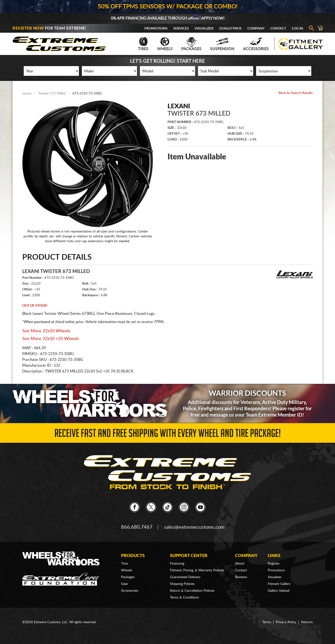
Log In (297, 29)
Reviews (241, 577)
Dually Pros (230, 29)
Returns (307, 622)
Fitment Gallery (279, 584)
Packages (191, 44)
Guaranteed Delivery (185, 577)
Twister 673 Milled (52, 93)
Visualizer (204, 29)
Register (274, 564)
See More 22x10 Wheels (46, 331)
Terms (267, 622)
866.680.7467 (137, 527)
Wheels (165, 44)
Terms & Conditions (184, 597)
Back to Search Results (296, 93)
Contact (278, 29)
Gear (125, 584)
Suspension (222, 44)
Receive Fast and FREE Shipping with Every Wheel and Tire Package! (168, 435)
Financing (177, 564)
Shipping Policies (182, 584)
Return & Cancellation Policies (192, 591)
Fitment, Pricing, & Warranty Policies (197, 570)
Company (256, 29)
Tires (143, 44)
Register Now (28, 28)
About (240, 564)
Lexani (27, 93)
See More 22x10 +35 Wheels (51, 339)
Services (181, 29)
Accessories (256, 44)
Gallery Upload (279, 591)
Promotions (156, 29)
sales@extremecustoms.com (194, 527)
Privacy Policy (286, 622)
